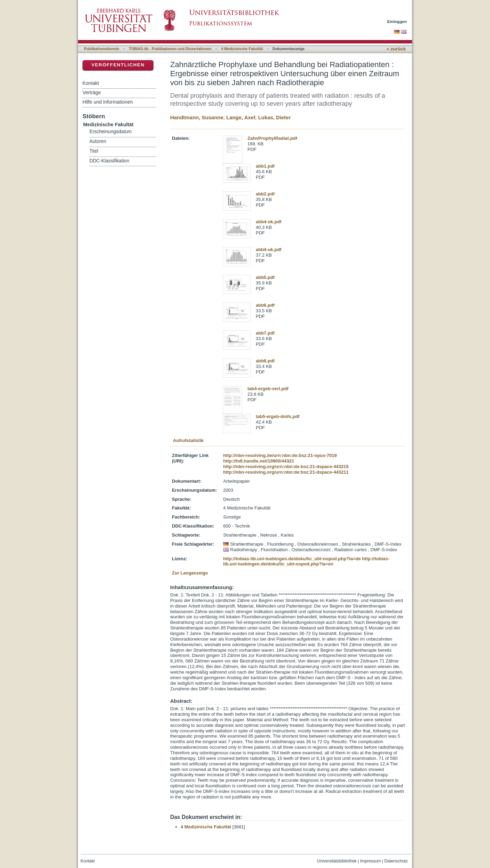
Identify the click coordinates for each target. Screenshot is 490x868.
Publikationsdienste (102, 49)
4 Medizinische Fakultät (242, 49)
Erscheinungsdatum (110, 132)
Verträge (92, 93)
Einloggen (397, 21)
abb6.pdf (265, 305)
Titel (94, 151)
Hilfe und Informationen (108, 102)
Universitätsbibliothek (337, 861)
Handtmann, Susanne (197, 117)
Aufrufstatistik (188, 440)
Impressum (371, 861)
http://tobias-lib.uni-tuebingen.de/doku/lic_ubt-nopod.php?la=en (306, 561)
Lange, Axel (241, 117)
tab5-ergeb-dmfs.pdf (278, 416)
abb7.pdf (265, 333)
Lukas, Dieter (275, 117)
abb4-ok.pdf (269, 222)
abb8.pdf (265, 361)
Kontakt (91, 83)
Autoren (98, 141)
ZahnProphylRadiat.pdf (272, 138)
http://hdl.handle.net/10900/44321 (259, 461)
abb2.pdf (265, 194)
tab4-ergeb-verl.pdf (268, 389)
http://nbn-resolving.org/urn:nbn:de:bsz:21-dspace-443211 (286, 472)
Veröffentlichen (118, 65)
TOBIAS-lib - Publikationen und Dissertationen (170, 49)
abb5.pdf (265, 277)
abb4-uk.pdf (269, 250)
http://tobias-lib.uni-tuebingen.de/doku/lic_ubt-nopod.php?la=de (292, 559)
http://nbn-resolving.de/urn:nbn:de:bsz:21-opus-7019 (280, 455)
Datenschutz (396, 861)
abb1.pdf (265, 166)
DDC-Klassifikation (109, 161)
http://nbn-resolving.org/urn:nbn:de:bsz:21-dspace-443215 (286, 467)
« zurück (396, 49)
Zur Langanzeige (190, 573)
